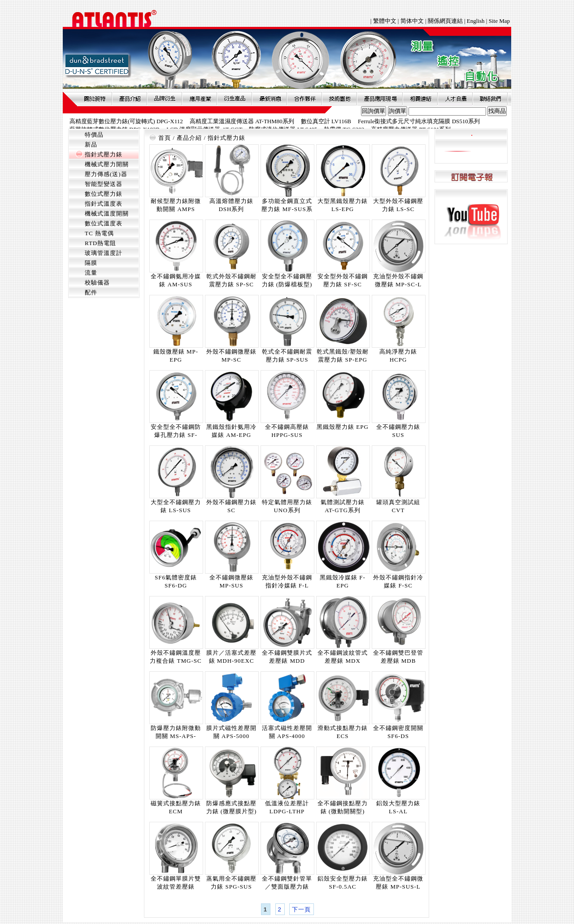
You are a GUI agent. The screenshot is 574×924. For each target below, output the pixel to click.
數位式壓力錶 (104, 194)
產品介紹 (130, 99)
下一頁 (301, 909)
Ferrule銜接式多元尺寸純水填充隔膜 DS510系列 (419, 121)
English (476, 21)
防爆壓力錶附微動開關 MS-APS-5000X (176, 736)
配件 (91, 292)
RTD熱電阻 (100, 243)
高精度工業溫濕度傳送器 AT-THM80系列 (242, 121)
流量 (91, 273)
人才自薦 (455, 99)
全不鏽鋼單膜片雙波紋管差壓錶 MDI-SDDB (176, 887)
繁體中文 (385, 21)
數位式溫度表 (104, 223)
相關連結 (420, 99)
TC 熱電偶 (99, 233)
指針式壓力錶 (104, 154)
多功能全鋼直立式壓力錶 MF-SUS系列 (287, 209)
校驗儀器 (97, 283)
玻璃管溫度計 (104, 253)
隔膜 (91, 263)
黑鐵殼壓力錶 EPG (343, 427)
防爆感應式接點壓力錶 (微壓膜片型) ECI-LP (232, 811)
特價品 (94, 135)
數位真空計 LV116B (326, 121)
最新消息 (270, 99)
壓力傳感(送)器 (106, 174)
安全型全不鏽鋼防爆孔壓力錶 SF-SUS (176, 435)
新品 (91, 145)
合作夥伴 (304, 99)
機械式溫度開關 (107, 214)
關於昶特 (95, 99)
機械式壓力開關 (107, 164)
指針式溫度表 (104, 204)
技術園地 (339, 99)
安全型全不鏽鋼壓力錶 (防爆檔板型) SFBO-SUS (287, 284)
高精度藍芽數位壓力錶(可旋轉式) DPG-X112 (126, 121)
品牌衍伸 (165, 99)
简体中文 (412, 21)
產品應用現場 (380, 99)
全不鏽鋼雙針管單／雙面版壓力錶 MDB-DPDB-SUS (287, 887)
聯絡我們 (490, 99)
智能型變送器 (104, 184)
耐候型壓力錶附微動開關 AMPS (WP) (176, 209)
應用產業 (200, 99)
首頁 (165, 138)
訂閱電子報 (471, 177)
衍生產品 (235, 99)
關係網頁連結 (445, 21)
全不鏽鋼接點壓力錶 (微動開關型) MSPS (343, 811)
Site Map (499, 21)
